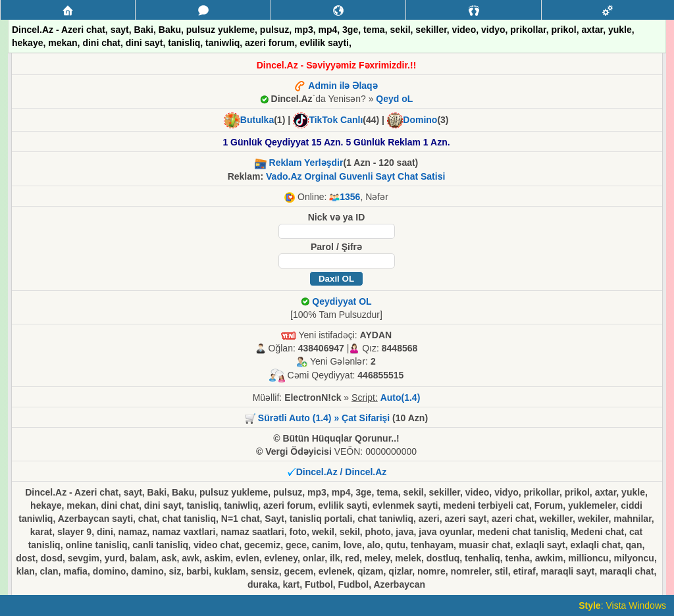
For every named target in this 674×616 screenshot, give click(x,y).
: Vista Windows (622, 605)
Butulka (257, 120)
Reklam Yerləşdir (306, 163)
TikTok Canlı (336, 120)
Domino (420, 120)
